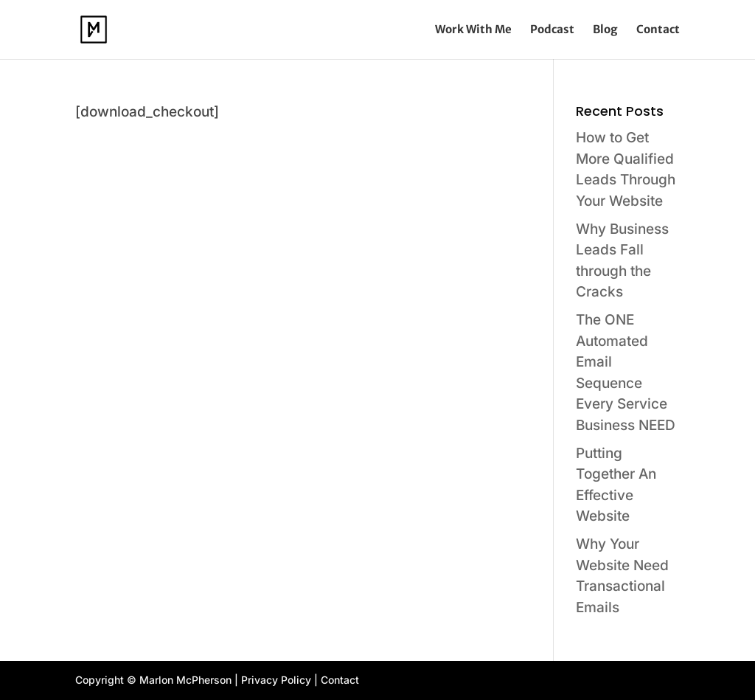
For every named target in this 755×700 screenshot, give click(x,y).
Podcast (552, 30)
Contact (658, 30)
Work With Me (473, 30)
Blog (605, 30)
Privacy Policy (276, 680)
